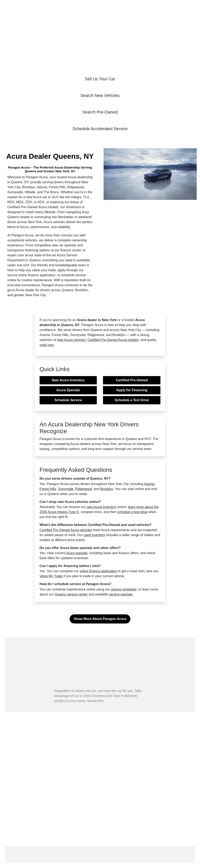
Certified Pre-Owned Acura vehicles (66, 530)
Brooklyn (107, 489)
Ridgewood (84, 489)
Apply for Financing (132, 390)
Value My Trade (51, 576)
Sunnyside (66, 489)
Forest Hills (48, 489)
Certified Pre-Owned (132, 380)
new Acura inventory (101, 507)
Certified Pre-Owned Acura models (113, 340)
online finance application (98, 571)
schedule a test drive (133, 512)
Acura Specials (68, 390)
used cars (47, 345)
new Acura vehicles (71, 340)
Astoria (149, 484)
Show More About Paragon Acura (100, 619)
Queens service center (71, 594)
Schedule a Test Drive (132, 400)
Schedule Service (68, 400)
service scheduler (124, 589)
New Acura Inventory (68, 380)
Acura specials (77, 553)
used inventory (94, 535)
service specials (121, 594)
